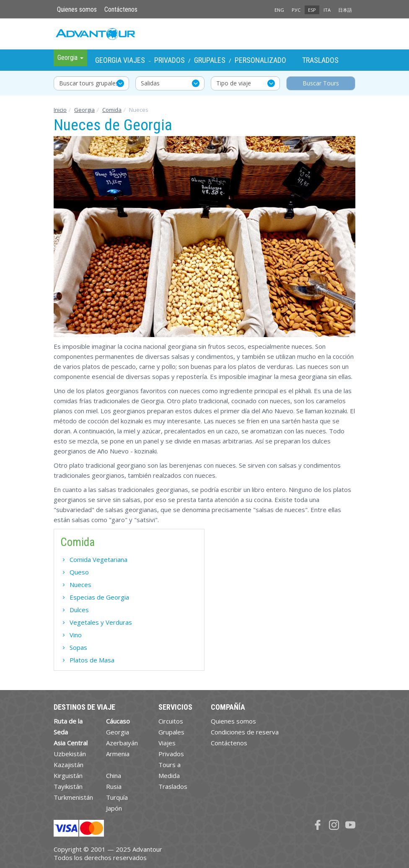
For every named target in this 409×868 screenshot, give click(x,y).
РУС (296, 10)
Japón (114, 808)
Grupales (210, 60)
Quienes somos (77, 9)
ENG (279, 10)
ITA (327, 10)
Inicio (60, 110)
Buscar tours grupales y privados (94, 83)
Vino (76, 635)
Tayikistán (68, 786)
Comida (112, 110)
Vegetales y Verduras (101, 622)
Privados (170, 60)
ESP (312, 10)
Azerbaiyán (122, 743)
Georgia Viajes (120, 60)
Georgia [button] (70, 58)
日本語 (345, 10)
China (114, 775)
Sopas (78, 647)
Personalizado (260, 60)
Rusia (114, 786)
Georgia (84, 110)
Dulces (79, 610)
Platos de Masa (92, 660)
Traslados (320, 60)
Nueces (80, 585)
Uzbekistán (70, 754)
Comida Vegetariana (98, 559)
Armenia (118, 754)
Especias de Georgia (99, 597)
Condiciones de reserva (245, 732)
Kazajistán (69, 765)
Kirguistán (68, 775)
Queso (79, 572)
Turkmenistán (73, 797)
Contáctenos (121, 9)
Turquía (117, 797)
